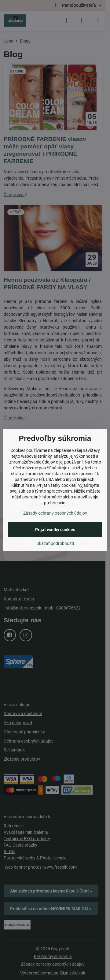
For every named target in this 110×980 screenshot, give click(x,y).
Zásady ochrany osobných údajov (55, 513)
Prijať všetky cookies (55, 530)
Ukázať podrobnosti (55, 543)
